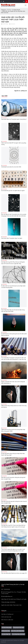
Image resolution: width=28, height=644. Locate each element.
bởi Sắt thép (5, 24)
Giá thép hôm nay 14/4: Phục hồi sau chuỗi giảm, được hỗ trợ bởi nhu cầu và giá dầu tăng (13, 263)
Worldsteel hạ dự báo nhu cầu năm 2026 (11, 167)
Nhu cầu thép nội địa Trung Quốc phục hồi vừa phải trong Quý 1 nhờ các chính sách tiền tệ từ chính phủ (14, 215)
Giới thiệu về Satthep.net (7, 614)
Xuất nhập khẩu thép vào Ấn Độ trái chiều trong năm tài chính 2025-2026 (13, 311)
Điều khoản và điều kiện (7, 620)
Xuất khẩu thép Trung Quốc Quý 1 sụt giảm (12, 238)
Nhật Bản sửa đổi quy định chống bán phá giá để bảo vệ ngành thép (13, 478)
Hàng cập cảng (6, 631)
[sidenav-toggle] (26, 5)
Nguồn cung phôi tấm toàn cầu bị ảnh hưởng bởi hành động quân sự (13, 382)
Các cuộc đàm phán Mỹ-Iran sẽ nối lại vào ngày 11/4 (14, 573)
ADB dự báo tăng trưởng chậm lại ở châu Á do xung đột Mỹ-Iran (14, 406)
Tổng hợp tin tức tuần (18, 627)
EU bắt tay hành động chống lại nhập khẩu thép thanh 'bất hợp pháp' (13, 454)
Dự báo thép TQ (6, 634)
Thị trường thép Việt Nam (18, 634)
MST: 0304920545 (6, 589)
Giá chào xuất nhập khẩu (18, 631)
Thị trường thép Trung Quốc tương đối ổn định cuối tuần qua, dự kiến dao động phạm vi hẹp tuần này (14, 359)
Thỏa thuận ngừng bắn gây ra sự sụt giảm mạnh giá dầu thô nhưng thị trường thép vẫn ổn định (13, 550)
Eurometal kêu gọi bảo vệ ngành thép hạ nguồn (13, 191)
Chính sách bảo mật (6, 617)
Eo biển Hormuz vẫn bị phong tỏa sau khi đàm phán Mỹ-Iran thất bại (14, 335)
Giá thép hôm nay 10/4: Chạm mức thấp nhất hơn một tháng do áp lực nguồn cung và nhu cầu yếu (13, 526)
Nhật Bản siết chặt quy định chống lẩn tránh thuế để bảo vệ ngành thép (14, 502)
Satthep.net (16, 640)
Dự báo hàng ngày (7, 627)
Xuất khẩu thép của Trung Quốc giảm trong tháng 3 (14, 119)
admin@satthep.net (7, 596)
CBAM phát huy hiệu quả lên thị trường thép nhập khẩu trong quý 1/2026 (13, 430)
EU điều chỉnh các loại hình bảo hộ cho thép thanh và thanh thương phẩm (13, 287)
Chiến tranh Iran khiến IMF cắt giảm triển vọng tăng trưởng (14, 144)
